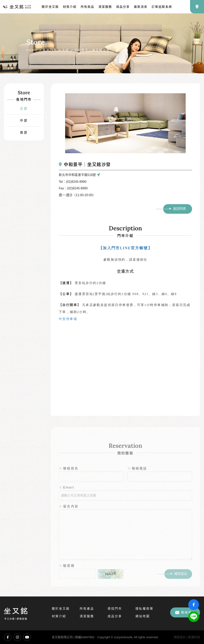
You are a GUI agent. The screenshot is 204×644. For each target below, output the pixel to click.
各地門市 (50, 50)
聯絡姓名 (69, 473)
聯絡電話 (137, 473)
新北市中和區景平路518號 (79, 175)
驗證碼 (67, 571)
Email (66, 492)
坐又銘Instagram (17, 637)
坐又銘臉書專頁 (8, 637)
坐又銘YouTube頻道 (27, 637)
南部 (24, 133)
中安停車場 (68, 319)
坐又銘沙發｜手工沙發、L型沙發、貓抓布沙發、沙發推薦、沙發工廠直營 (17, 7)
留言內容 (69, 511)
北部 (66, 50)
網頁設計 (180, 637)
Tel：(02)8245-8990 (73, 182)
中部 (24, 121)
